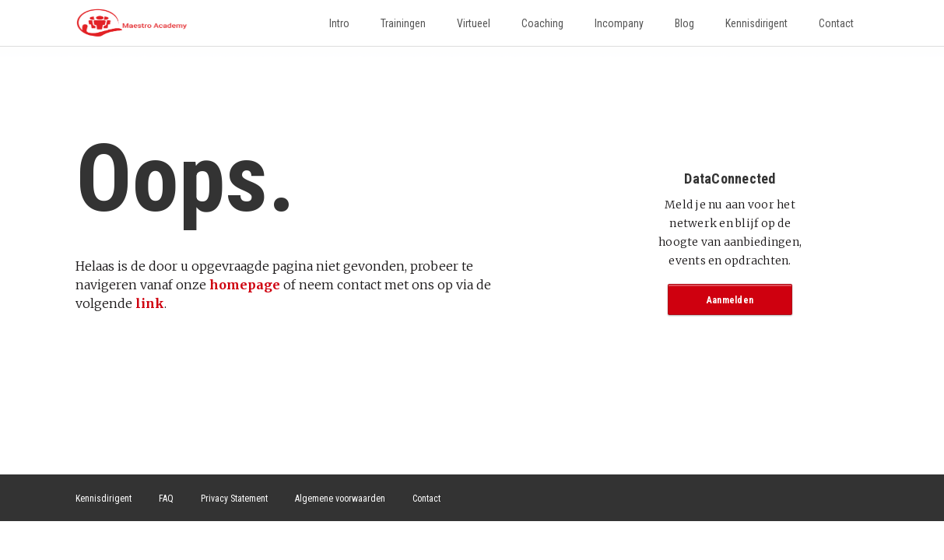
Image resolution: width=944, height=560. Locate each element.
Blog (684, 23)
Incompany (619, 23)
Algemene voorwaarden (340, 499)
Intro (339, 23)
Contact (836, 23)
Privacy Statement (234, 499)
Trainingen (403, 23)
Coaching (542, 23)
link (150, 303)
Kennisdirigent (756, 23)
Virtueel (474, 23)
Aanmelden (730, 300)
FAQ (166, 499)
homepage (245, 285)
